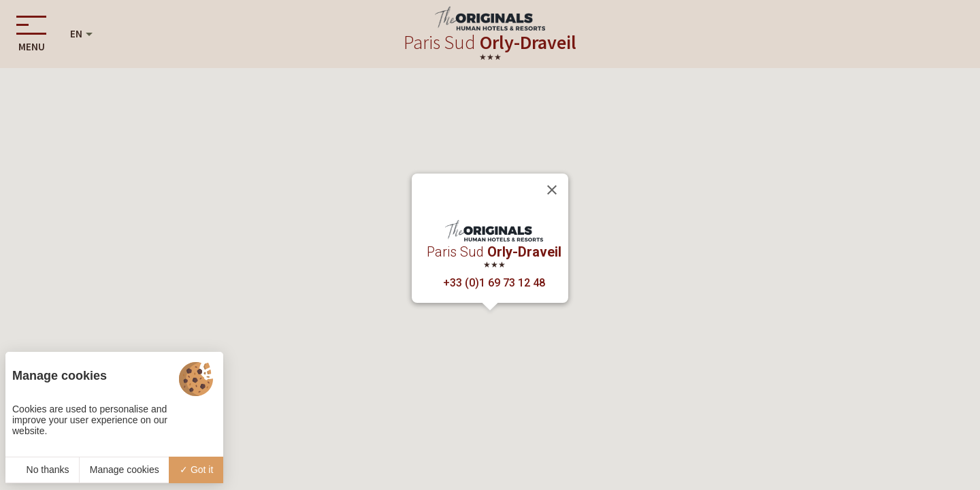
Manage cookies (125, 470)
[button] (490, 323)
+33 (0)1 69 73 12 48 (494, 283)
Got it (196, 470)
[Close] (552, 190)
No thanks (43, 470)
